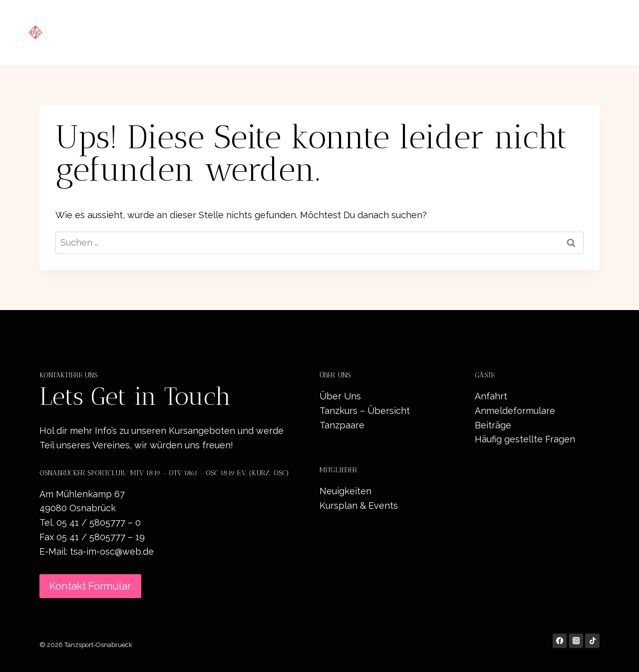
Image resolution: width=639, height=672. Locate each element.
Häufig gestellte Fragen (525, 439)
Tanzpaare (342, 425)
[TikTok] (592, 641)
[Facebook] (560, 641)
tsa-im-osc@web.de (112, 551)
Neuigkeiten (469, 32)
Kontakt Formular (90, 586)
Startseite (289, 32)
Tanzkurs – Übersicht (365, 411)
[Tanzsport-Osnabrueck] (113, 32)
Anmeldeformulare (515, 411)
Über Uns (340, 396)
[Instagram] (576, 641)
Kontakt (589, 32)
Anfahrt (491, 396)
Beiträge (493, 425)
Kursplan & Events (359, 505)
